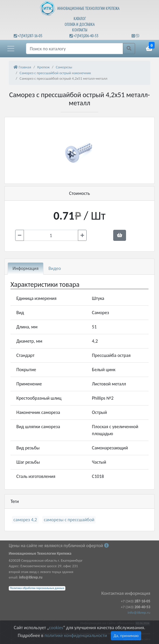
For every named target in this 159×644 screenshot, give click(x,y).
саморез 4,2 (25, 520)
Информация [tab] (26, 268)
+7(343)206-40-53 (86, 36)
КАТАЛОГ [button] (80, 19)
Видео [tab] (55, 268)
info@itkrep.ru (139, 612)
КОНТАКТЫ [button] (80, 30)
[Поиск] (75, 49)
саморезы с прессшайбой (69, 520)
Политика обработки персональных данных (37, 588)
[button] (11, 49)
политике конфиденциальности (76, 635)
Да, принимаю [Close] (126, 636)
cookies (56, 628)
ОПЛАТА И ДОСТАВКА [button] (79, 25)
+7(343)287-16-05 (30, 36)
